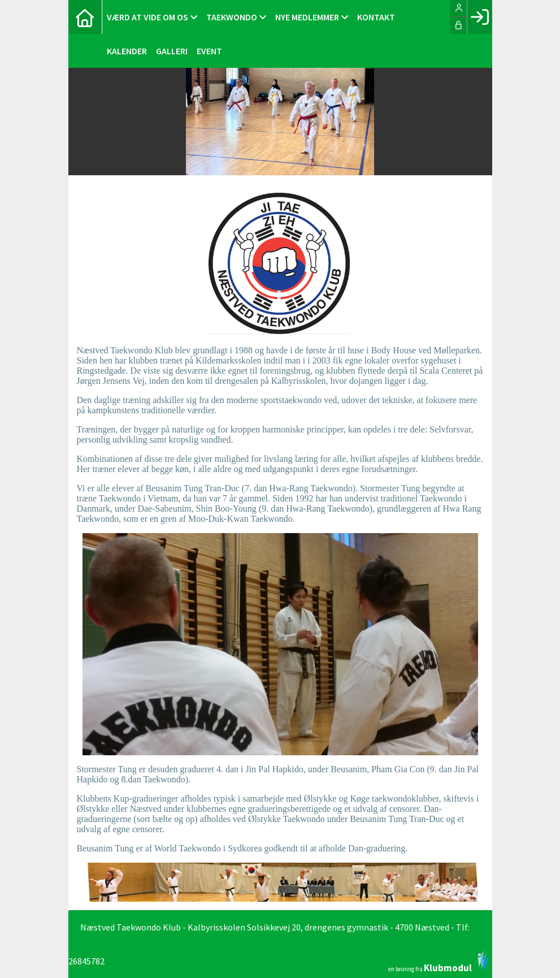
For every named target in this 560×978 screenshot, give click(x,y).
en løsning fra (439, 962)
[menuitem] (85, 17)
